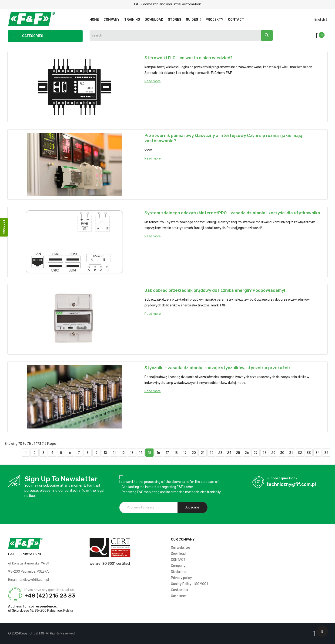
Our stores (179, 596)
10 (105, 453)
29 (273, 453)
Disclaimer (179, 572)
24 (229, 453)
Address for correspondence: (32, 606)
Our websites (181, 548)
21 (203, 453)
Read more (153, 81)
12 (123, 453)
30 (282, 453)
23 (220, 453)
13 (132, 453)
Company (178, 566)
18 (176, 453)
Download (178, 554)
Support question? (282, 478)
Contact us (179, 590)
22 (211, 453)
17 (167, 453)
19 (185, 453)
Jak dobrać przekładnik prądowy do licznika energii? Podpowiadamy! (215, 290)
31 (291, 453)
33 (309, 453)
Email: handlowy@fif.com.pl (28, 580)
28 (265, 453)
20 (194, 453)
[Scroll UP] (322, 631)
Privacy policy (181, 578)
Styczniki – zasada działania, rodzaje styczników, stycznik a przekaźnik (218, 368)
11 (114, 453)
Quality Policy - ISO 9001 (189, 584)
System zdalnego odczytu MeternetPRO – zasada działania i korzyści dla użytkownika (232, 213)
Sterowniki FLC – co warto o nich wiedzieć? (189, 58)
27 (256, 453)
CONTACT (178, 560)
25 (238, 453)
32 (300, 453)
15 (149, 453)
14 (141, 453)
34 (318, 453)
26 (247, 453)
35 (326, 453)
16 (158, 453)
